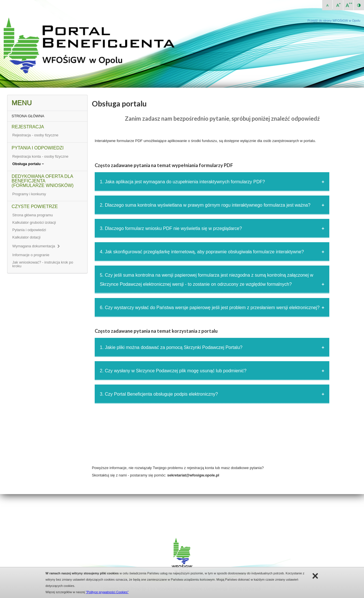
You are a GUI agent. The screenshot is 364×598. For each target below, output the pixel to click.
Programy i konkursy (29, 194)
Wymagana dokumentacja (36, 246)
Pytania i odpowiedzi (29, 230)
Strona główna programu (32, 215)
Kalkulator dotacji (26, 237)
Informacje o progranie (31, 255)
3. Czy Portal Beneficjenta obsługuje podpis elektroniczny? (159, 394)
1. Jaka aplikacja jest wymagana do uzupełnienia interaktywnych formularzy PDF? (182, 182)
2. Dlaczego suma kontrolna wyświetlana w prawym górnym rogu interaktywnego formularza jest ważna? (205, 205)
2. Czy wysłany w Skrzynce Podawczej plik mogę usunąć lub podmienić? (173, 371)
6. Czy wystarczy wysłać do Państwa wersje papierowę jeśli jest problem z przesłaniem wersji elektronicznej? (210, 308)
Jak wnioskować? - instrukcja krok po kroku (43, 264)
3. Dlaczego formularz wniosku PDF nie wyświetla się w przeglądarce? (171, 228)
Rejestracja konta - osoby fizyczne (40, 156)
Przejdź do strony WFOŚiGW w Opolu (334, 20)
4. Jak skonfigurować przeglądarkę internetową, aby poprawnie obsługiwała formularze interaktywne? (202, 252)
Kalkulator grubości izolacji (34, 222)
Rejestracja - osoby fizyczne (35, 135)
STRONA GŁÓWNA (28, 116)
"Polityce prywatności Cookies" (107, 592)
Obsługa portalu (27, 164)
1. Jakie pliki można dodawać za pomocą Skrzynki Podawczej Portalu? (171, 347)
